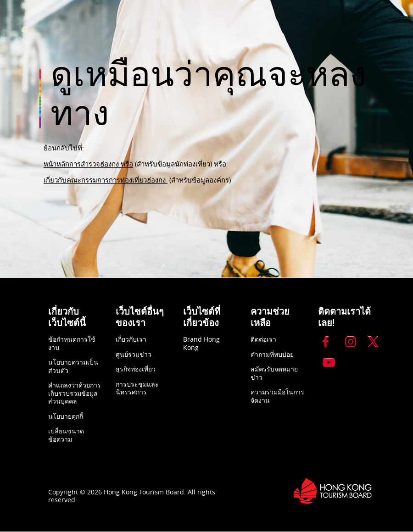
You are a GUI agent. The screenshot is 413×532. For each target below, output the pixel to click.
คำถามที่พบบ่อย (272, 354)
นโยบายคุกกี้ (66, 416)
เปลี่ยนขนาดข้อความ (66, 435)
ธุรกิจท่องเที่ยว (136, 369)
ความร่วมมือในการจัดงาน (277, 396)
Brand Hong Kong (201, 343)
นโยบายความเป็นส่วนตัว (73, 366)
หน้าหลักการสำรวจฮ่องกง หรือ (88, 164)
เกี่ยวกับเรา (131, 339)
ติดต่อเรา (263, 339)
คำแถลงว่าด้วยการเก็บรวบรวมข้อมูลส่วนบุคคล (75, 393)
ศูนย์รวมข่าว (134, 354)
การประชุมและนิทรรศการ (137, 388)
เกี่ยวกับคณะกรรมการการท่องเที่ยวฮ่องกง (106, 180)
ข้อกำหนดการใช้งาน (72, 343)
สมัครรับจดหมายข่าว (274, 373)
